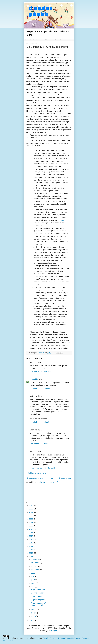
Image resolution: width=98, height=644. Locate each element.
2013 (31, 550)
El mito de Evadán (58, 40)
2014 (31, 546)
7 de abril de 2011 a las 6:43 (41, 444)
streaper (61, 220)
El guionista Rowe (38, 590)
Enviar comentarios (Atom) (48, 482)
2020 (31, 526)
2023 (31, 516)
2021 (31, 522)
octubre (34, 566)
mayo (34, 583)
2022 (31, 519)
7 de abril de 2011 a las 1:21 (41, 422)
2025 (31, 509)
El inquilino (41, 353)
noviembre (36, 563)
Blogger (54, 631)
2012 (31, 553)
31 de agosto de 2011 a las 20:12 (42, 468)
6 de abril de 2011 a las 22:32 (41, 388)
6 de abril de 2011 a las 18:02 (41, 371)
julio (33, 576)
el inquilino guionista (11, 638)
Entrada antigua (65, 478)
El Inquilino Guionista (28, 40)
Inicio (51, 478)
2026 (31, 505)
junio (33, 580)
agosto (34, 573)
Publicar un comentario (37, 473)
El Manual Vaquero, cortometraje (38, 40)
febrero (34, 613)
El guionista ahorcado (39, 596)
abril (33, 587)
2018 (31, 533)
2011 (31, 556)
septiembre (36, 570)
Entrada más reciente (35, 478)
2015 (31, 543)
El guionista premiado (39, 600)
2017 (31, 536)
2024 (31, 512)
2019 (31, 529)
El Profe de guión (37, 593)
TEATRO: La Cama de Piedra (49, 40)
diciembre (35, 559)
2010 (31, 621)
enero (34, 616)
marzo (34, 609)
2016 (31, 539)
